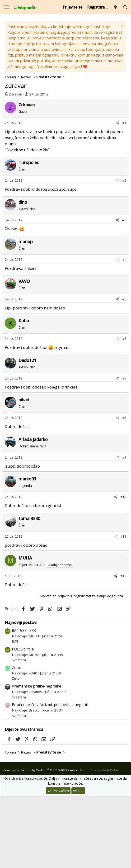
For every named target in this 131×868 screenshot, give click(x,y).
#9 (124, 529)
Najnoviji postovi (21, 694)
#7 (124, 449)
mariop (26, 313)
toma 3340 (29, 590)
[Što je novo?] (116, 7)
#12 (123, 647)
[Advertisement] (65, 135)
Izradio (105, 842)
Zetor (17, 739)
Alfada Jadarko (33, 511)
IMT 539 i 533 (24, 702)
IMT (15, 712)
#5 (124, 370)
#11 (123, 608)
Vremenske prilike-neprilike (37, 757)
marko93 (27, 550)
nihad (24, 471)
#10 (123, 568)
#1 (124, 194)
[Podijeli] (117, 194)
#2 (124, 252)
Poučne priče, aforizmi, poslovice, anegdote (51, 776)
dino (23, 273)
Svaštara (19, 731)
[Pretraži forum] (125, 7)
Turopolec (29, 234)
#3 (124, 291)
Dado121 (27, 432)
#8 (124, 489)
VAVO (24, 352)
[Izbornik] (7, 7)
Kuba (24, 392)
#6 (124, 410)
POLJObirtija (23, 720)
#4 (124, 331)
